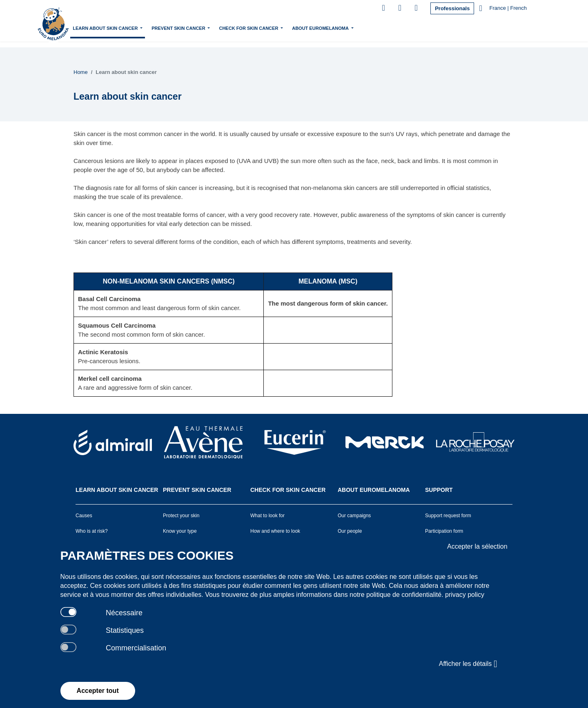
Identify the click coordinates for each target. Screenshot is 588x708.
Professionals (452, 8)
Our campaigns (354, 516)
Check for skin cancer (292, 27)
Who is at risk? (92, 531)
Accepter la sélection (477, 546)
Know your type (180, 531)
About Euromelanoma (363, 27)
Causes (84, 516)
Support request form (448, 516)
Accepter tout (98, 691)
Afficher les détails (468, 664)
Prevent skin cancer (221, 27)
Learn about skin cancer (148, 27)
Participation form (444, 531)
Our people (350, 531)
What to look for (267, 516)
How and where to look (275, 531)
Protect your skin (181, 516)
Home (99, 28)
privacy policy (465, 595)
